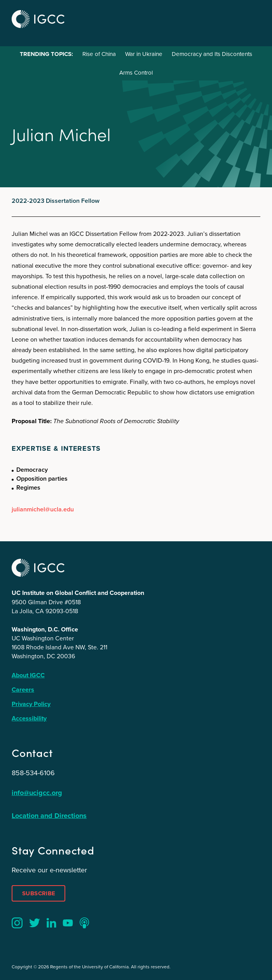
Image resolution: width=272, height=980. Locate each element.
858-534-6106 (33, 773)
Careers (23, 690)
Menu (252, 18)
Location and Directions (49, 816)
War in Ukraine (144, 54)
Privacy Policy (31, 704)
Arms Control (136, 73)
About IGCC (28, 675)
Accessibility (29, 718)
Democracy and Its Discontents (212, 54)
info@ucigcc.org (37, 793)
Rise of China (99, 54)
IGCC (38, 19)
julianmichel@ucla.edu (43, 509)
